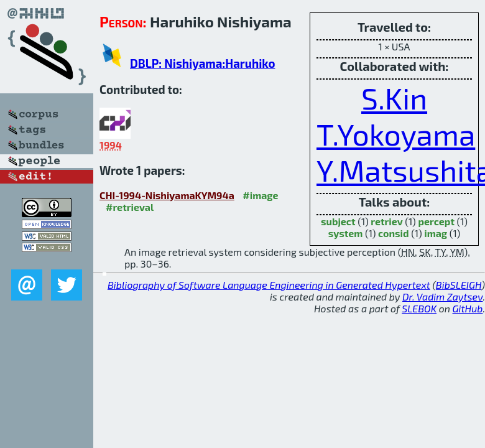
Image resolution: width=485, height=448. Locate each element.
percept (436, 221)
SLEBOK (419, 308)
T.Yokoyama (396, 134)
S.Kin (394, 98)
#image (260, 195)
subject (338, 221)
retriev (387, 221)
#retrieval (130, 207)
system (346, 233)
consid (394, 233)
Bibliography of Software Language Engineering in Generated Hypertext (269, 285)
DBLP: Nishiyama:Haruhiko (202, 63)
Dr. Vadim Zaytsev (442, 296)
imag (436, 233)
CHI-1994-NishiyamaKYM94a (167, 195)
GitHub (468, 308)
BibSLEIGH (459, 285)
